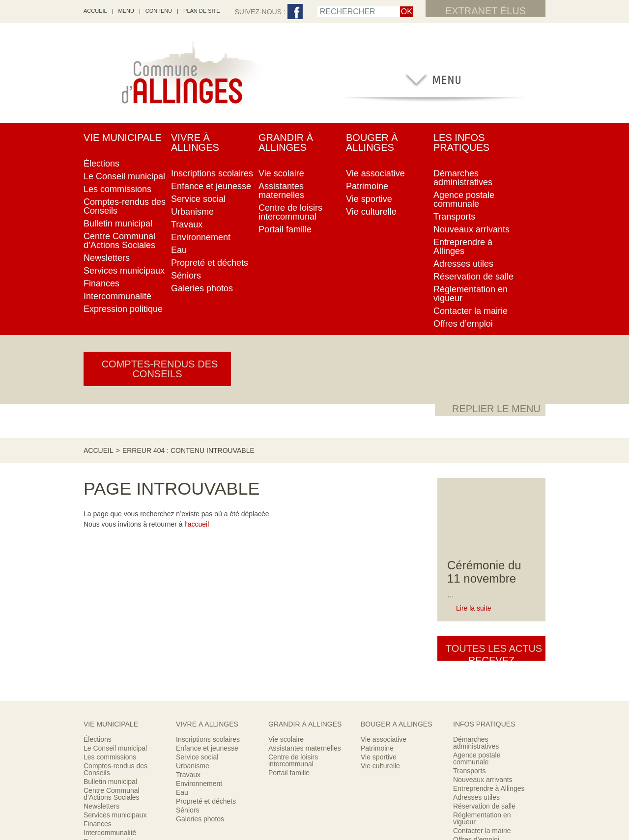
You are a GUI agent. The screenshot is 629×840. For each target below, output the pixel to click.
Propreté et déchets (206, 568)
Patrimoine (377, 515)
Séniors (187, 577)
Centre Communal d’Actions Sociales (112, 561)
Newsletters (101, 573)
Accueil (99, 135)
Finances (98, 591)
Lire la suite (474, 293)
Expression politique (114, 609)
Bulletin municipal (110, 549)
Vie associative (384, 506)
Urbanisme (193, 533)
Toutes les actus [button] (491, 338)
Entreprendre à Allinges (489, 556)
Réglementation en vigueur (482, 586)
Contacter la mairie (482, 598)
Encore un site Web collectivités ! (314, 806)
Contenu (159, 11)
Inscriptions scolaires (208, 506)
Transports (469, 538)
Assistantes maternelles (305, 515)
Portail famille (289, 540)
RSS (258, 792)
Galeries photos (200, 586)
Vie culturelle (380, 533)
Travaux (188, 542)
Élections (98, 506)
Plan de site (202, 11)
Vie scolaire (286, 506)
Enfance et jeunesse (207, 515)
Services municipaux (115, 582)
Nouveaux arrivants (483, 547)
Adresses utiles (476, 564)
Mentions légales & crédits (349, 792)
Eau (182, 560)
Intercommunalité (110, 600)
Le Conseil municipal (115, 515)
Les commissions (110, 524)
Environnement (199, 551)
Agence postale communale (477, 526)
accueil (95, 11)
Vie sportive (379, 524)
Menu (126, 11)
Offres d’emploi (476, 607)
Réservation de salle (484, 573)
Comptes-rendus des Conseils (115, 536)
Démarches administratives (476, 510)
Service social (197, 524)
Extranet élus (486, 11)
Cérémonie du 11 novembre (484, 257)
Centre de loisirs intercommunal (293, 528)
